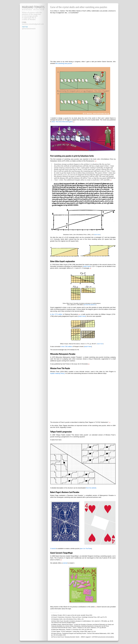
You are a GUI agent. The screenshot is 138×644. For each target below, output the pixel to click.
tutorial (65, 563)
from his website (91, 488)
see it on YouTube (86, 548)
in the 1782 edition (66, 346)
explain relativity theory (57, 373)
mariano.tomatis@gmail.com (33, 24)
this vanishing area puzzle (64, 63)
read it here (97, 235)
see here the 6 (90, 305)
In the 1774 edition (56, 314)
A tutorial (53, 548)
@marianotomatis (29, 29)
